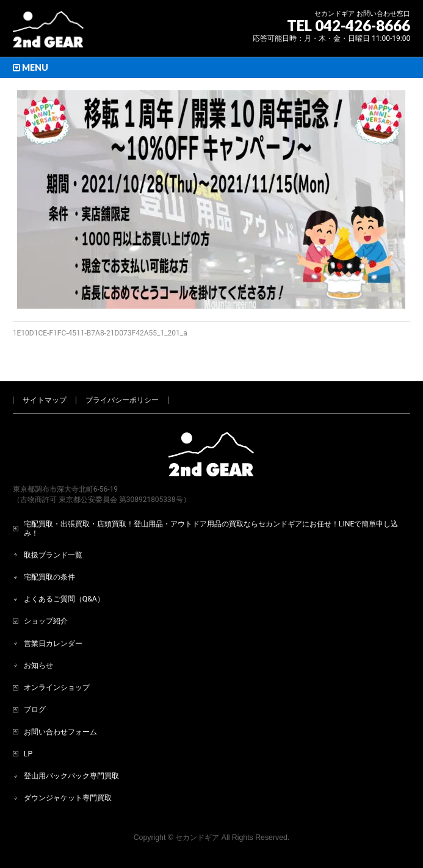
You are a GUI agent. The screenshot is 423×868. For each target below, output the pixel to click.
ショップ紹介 (46, 621)
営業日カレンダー (53, 644)
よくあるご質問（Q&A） (64, 599)
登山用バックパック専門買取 (71, 776)
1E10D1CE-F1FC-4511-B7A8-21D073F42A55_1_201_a (100, 333)
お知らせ (38, 665)
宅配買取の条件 (49, 577)
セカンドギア (197, 838)
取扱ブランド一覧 (53, 555)
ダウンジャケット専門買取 (68, 798)
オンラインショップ (57, 687)
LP (28, 754)
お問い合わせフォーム (60, 732)
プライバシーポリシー (122, 400)
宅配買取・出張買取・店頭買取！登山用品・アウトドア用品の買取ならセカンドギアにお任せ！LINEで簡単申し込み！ (211, 528)
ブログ (35, 709)
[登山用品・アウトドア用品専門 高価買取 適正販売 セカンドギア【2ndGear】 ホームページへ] (48, 34)
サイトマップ (45, 400)
